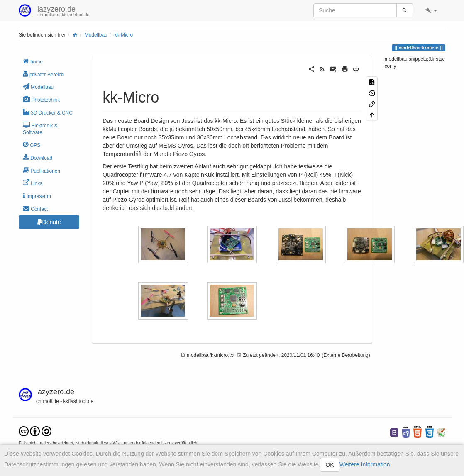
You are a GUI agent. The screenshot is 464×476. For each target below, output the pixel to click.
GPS (32, 145)
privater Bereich (43, 74)
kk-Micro (123, 35)
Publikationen (42, 170)
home (33, 61)
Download (38, 157)
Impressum (37, 196)
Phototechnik (41, 99)
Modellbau (96, 35)
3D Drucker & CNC (48, 112)
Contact (35, 209)
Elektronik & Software (40, 129)
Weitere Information (365, 464)
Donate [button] (49, 222)
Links (33, 183)
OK (330, 465)
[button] (431, 10)
